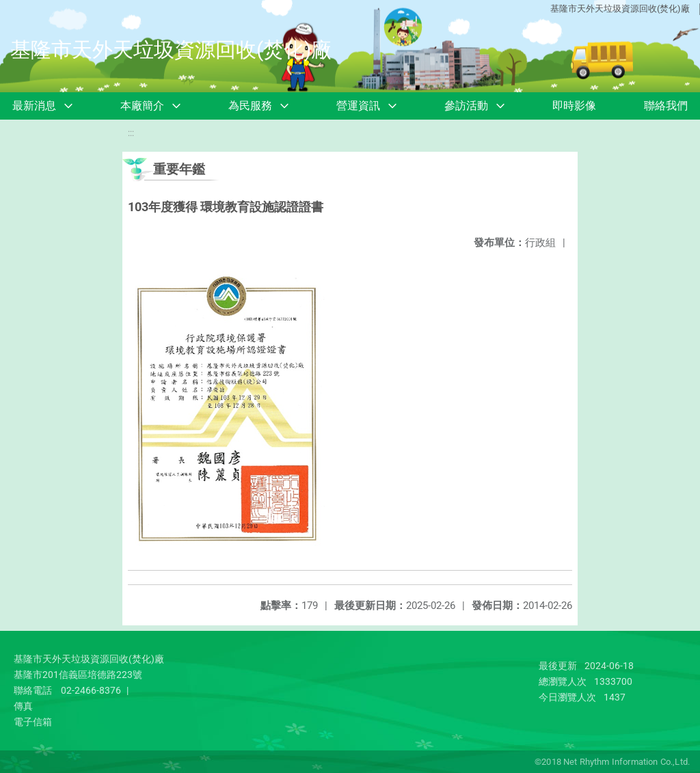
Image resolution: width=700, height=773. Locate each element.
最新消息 (34, 106)
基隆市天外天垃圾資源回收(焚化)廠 (620, 9)
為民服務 (250, 106)
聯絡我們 (666, 106)
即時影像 (574, 106)
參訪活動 (466, 106)
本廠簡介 (142, 106)
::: (131, 133)
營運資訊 (358, 106)
